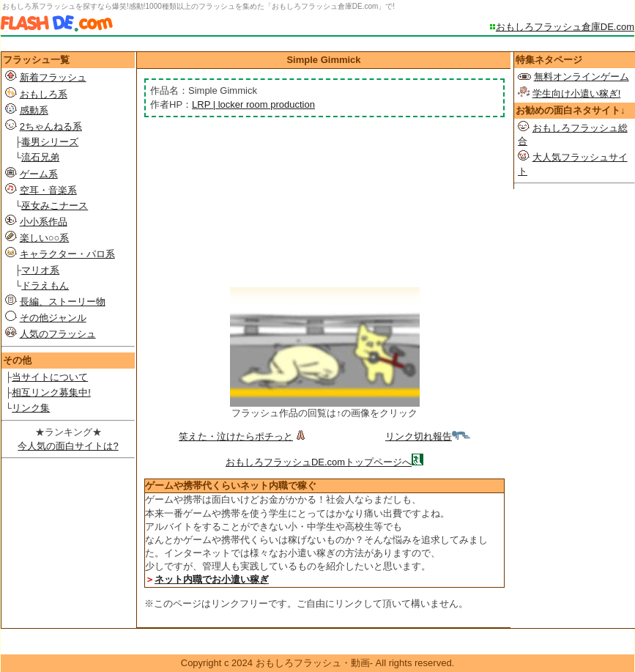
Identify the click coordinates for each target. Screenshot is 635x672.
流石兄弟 (40, 157)
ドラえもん (45, 285)
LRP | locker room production (253, 104)
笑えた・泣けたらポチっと (244, 436)
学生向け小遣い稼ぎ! (577, 93)
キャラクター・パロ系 (67, 254)
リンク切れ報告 (428, 436)
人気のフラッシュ (58, 334)
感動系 (34, 110)
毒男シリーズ (50, 142)
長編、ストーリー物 (63, 302)
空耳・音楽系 (48, 190)
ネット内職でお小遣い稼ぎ (212, 579)
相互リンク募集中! (51, 392)
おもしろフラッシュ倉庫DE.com (565, 27)
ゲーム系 (39, 174)
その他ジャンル (53, 318)
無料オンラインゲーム (582, 77)
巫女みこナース (55, 206)
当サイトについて (50, 377)
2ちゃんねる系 (51, 126)
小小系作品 (44, 222)
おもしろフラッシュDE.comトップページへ (319, 462)
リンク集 (31, 408)
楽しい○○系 (45, 238)
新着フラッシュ (53, 77)
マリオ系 (40, 270)
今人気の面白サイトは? (68, 446)
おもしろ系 (44, 94)
